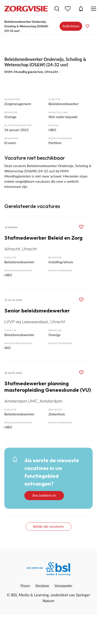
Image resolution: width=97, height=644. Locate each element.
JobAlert (81, 9)
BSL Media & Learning (30, 595)
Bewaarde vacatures (68, 9)
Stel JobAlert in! (44, 495)
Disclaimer (42, 585)
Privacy (25, 585)
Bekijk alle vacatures (48, 526)
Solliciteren (71, 26)
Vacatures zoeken (57, 9)
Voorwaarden (63, 585)
